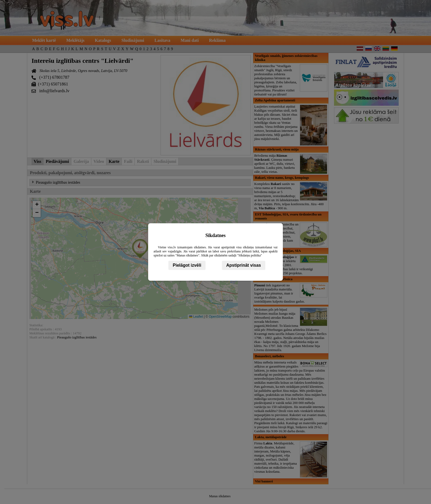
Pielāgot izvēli (187, 265)
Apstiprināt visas (244, 265)
